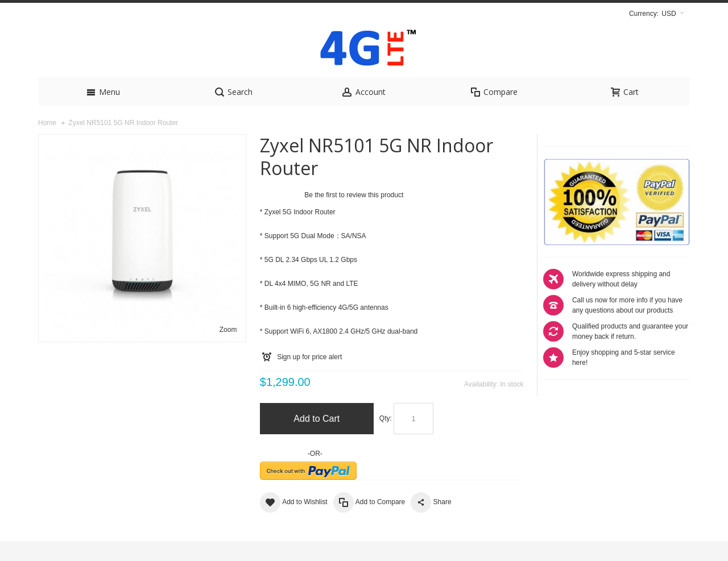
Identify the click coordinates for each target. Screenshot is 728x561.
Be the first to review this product (354, 215)
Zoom (228, 350)
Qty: (386, 438)
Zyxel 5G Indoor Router (300, 232)
